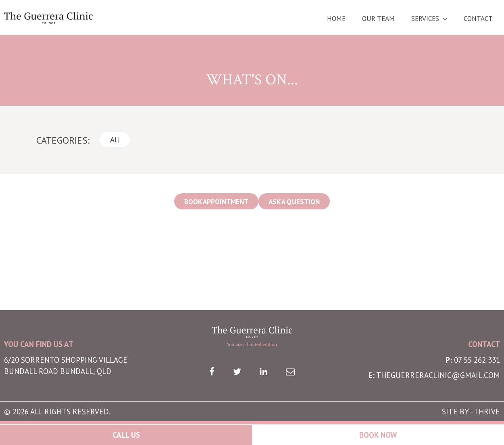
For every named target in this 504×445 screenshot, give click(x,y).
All (115, 140)
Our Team (378, 19)
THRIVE (487, 412)
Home (336, 19)
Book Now (378, 435)
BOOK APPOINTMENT (216, 202)
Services (425, 19)
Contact (478, 19)
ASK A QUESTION (294, 202)
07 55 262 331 (477, 360)
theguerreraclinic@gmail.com (438, 375)
